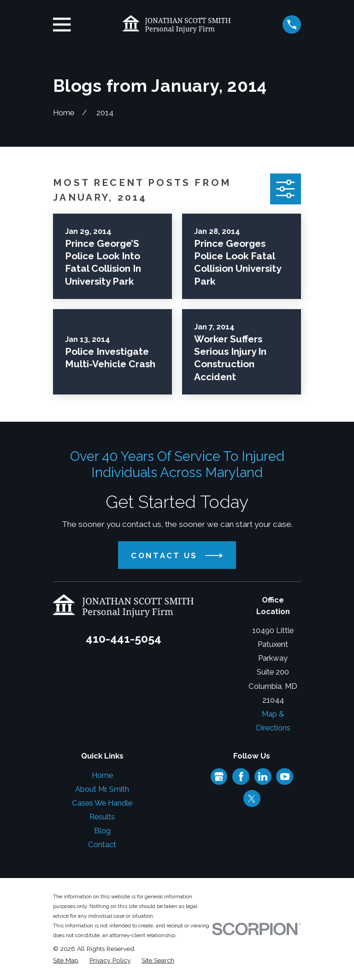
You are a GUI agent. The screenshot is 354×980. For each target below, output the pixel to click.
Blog (102, 831)
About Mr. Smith (102, 789)
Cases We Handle (102, 803)
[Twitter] (252, 799)
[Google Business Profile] (219, 777)
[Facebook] (241, 777)
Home (102, 775)
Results (102, 817)
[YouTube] (285, 777)
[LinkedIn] (263, 777)
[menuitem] (66, 960)
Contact (102, 844)
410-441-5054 (124, 639)
